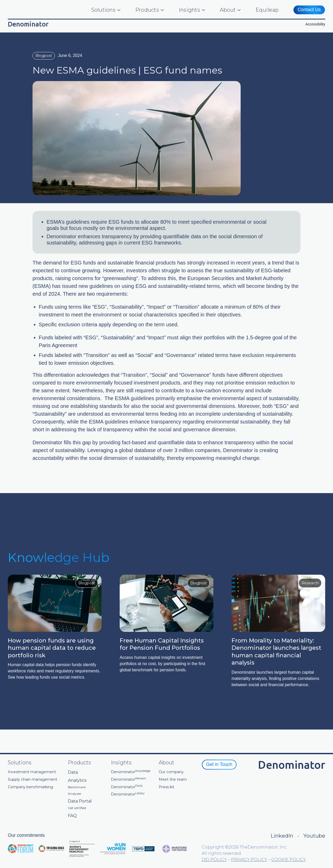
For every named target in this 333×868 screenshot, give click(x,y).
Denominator (131, 772)
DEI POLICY (214, 860)
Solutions (103, 10)
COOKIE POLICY (289, 860)
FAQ (72, 816)
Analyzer (75, 794)
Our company (171, 772)
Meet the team (173, 780)
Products (147, 10)
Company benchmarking (30, 787)
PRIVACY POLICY (249, 860)
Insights (189, 10)
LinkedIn (282, 836)
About (228, 10)
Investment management (32, 772)
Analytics (77, 780)
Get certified (77, 808)
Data (73, 772)
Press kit (166, 787)
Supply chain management (33, 780)
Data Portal (80, 801)
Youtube (314, 836)
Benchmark (77, 787)
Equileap (267, 10)
